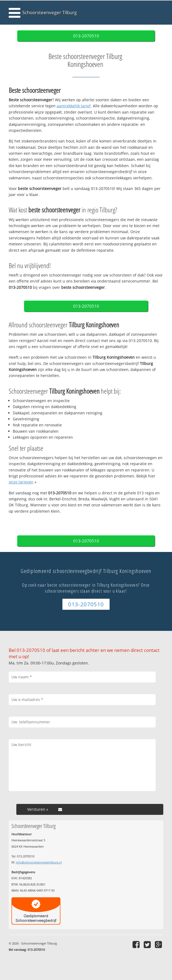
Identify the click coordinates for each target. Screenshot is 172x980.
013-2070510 (86, 36)
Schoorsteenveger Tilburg (50, 12)
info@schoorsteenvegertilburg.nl (39, 862)
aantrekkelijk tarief (74, 106)
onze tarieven (21, 482)
